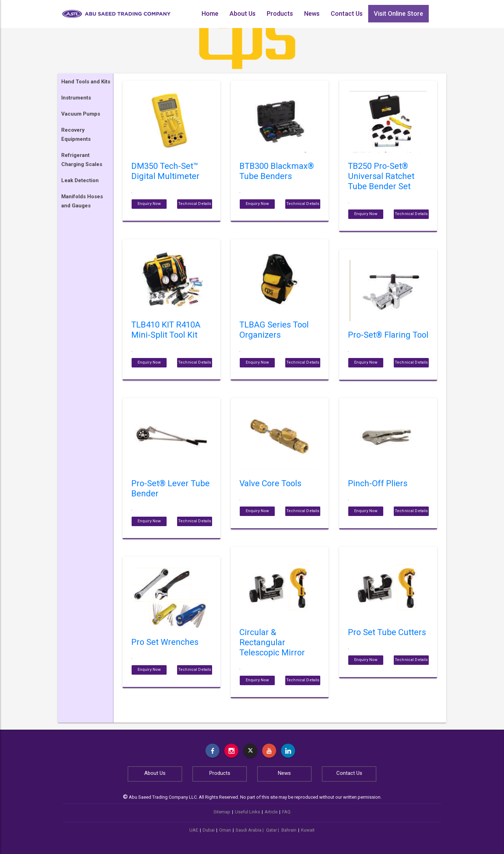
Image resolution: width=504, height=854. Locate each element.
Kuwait (308, 830)
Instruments (76, 98)
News (312, 13)
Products (280, 13)
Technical (195, 204)
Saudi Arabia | (250, 830)
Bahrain (289, 830)
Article (271, 812)
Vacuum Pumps (81, 114)
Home (210, 13)
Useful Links (247, 812)
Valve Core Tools (270, 483)
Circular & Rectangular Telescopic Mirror (272, 642)
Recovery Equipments (76, 135)
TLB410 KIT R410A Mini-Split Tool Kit (166, 330)
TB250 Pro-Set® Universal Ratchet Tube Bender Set (381, 176)
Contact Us (347, 13)
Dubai (209, 830)
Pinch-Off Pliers (378, 483)
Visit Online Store (398, 13)
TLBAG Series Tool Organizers (274, 330)
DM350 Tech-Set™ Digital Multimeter (165, 171)
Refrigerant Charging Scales (82, 160)
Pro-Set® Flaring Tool (388, 335)
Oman (225, 830)
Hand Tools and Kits (86, 82)
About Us (243, 13)
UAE (194, 830)
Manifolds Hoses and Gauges (82, 201)
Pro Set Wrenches (165, 642)
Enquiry (149, 204)
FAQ (286, 812)
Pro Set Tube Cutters (387, 632)
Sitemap (222, 812)
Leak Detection (80, 180)
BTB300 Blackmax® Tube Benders (277, 171)
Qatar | (273, 830)
